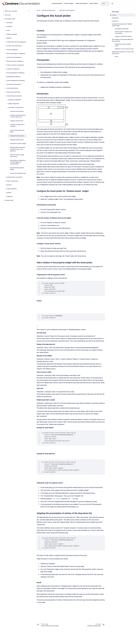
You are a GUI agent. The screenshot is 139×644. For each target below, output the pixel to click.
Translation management (13, 69)
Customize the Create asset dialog (17, 131)
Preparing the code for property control (123, 45)
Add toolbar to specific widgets (18, 144)
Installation (9, 26)
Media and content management (15, 61)
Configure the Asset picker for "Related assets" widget (122, 25)
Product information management (15, 65)
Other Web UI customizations (16, 107)
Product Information (57, 3)
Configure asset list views (17, 121)
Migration (9, 38)
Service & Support (69, 3)
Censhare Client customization (14, 177)
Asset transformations (12, 88)
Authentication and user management (16, 42)
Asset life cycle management (14, 57)
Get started (9, 23)
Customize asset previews (17, 111)
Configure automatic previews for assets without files (18, 116)
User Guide (8, 15)
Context (114, 15)
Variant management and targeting (16, 80)
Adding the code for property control (124, 49)
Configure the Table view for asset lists (17, 125)
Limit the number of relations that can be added (123, 33)
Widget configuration (14, 104)
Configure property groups (17, 140)
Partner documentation (82, 3)
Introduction (115, 21)
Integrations (10, 196)
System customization (12, 181)
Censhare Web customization (14, 96)
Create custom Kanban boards (18, 173)
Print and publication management (15, 73)
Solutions (9, 193)
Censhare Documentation (48, 10)
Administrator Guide (10, 19)
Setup (8, 30)
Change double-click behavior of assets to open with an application (18, 149)
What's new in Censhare (11, 11)
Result (116, 57)
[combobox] (123, 4)
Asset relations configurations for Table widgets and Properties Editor (18, 162)
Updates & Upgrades (12, 34)
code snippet (56, 499)
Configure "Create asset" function (123, 36)
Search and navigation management (16, 53)
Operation (9, 185)
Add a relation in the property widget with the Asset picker (122, 40)
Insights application (12, 189)
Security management (12, 50)
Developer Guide (9, 200)
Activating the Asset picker (122, 29)
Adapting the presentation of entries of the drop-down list (123, 53)
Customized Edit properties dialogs (17, 169)
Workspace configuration (15, 100)
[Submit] (112, 4)
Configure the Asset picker (17, 136)
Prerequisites (115, 18)
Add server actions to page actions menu (17, 156)
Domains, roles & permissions (14, 46)
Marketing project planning (13, 77)
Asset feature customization (14, 84)
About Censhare (94, 3)
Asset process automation (13, 92)
